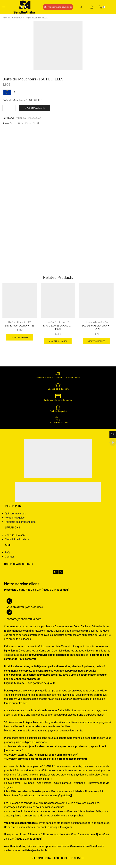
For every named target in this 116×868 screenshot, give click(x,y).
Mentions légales (15, 520)
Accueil (6, 18)
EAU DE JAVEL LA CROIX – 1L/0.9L (96, 330)
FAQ (7, 555)
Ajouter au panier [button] (20, 340)
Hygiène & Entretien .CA (39, 18)
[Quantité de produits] (9, 108)
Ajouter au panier (36, 108)
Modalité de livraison (17, 542)
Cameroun (18, 18)
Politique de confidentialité (20, 525)
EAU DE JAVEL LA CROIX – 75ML (58, 330)
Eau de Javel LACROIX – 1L (20, 328)
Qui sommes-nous (15, 516)
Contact (9, 560)
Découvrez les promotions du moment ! (58, 7)
